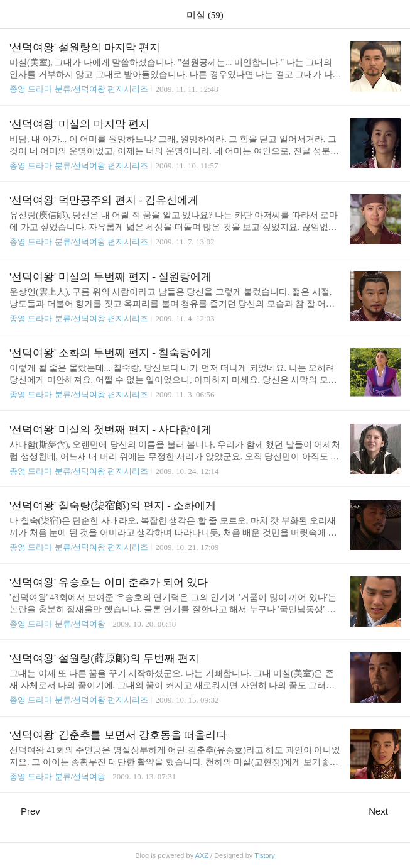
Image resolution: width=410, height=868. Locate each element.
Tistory (265, 855)
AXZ (202, 855)
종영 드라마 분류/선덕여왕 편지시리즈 (79, 89)
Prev (25, 811)
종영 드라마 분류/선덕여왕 (57, 624)
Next (385, 811)
